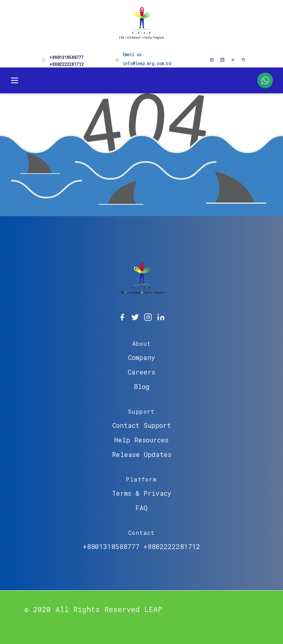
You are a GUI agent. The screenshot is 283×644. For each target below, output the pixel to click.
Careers (141, 372)
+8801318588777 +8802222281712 (141, 546)
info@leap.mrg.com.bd (147, 64)
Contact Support (142, 425)
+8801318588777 (67, 58)
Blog (142, 386)
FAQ (141, 508)
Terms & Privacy (142, 493)
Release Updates (142, 454)
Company (142, 357)
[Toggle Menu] (15, 80)
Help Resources (141, 440)
